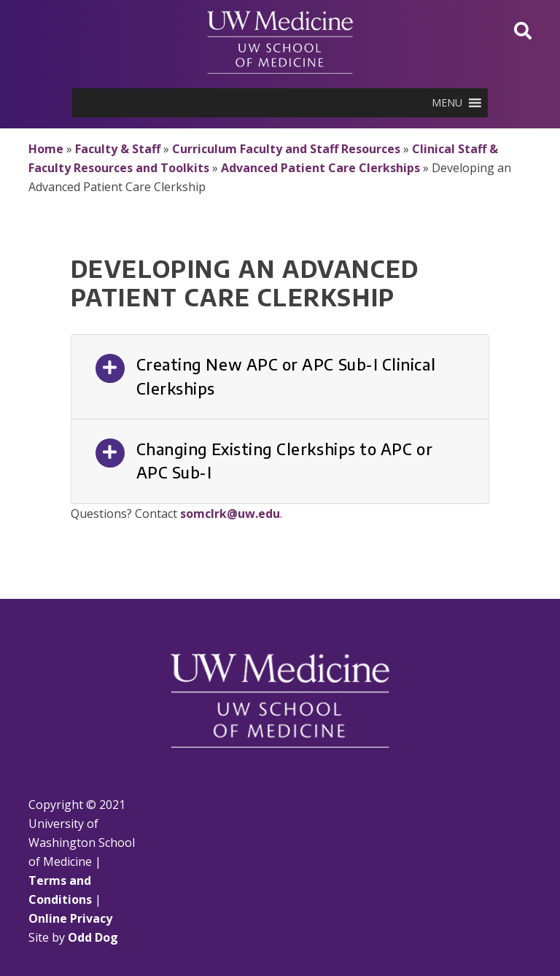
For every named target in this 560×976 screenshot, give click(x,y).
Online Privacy (70, 918)
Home (46, 149)
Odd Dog (93, 937)
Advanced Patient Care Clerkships (320, 168)
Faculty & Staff (118, 149)
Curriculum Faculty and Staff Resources (286, 149)
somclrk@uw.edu (230, 514)
